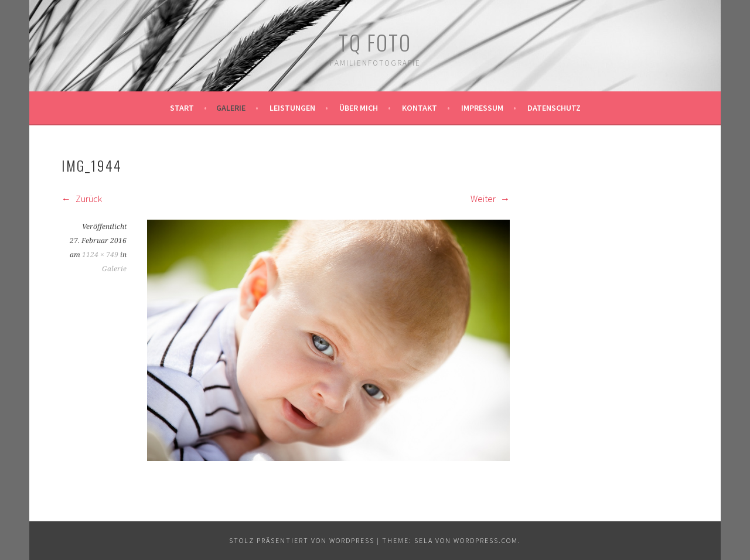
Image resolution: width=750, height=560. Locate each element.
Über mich (359, 108)
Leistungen (292, 108)
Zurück (82, 199)
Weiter (490, 199)
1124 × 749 (100, 255)
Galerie (231, 108)
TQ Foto (375, 42)
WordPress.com (486, 540)
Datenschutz (554, 108)
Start (182, 108)
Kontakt (420, 108)
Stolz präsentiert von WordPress (302, 540)
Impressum (482, 108)
